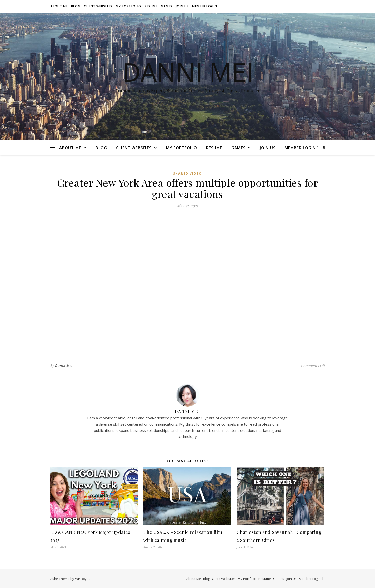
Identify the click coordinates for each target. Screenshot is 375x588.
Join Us (182, 6)
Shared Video (187, 174)
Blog (76, 6)
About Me (59, 6)
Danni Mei (188, 72)
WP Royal (82, 579)
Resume (151, 6)
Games (167, 6)
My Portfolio (129, 6)
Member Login (205, 6)
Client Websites (98, 6)
